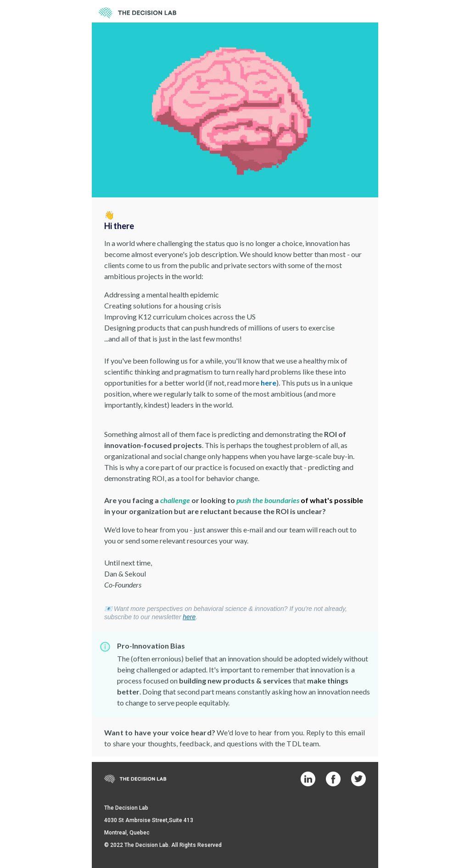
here (269, 383)
